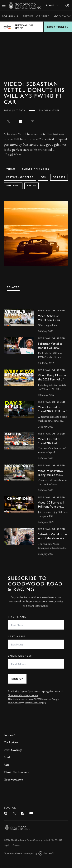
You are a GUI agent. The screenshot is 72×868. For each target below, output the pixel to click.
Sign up (17, 679)
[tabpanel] (36, 429)
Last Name (17, 636)
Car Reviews (11, 742)
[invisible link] (36, 322)
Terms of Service (33, 702)
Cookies (17, 845)
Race (7, 764)
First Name (17, 617)
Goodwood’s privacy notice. (23, 695)
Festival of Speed (36, 16)
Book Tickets (58, 27)
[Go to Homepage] (25, 5)
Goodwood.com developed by (30, 853)
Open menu (36, 27)
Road (7, 757)
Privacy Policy (14, 702)
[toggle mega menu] (4, 5)
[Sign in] (67, 5)
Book (53, 5)
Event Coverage (13, 750)
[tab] (13, 287)
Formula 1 (10, 16)
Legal (6, 845)
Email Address (20, 656)
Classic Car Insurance (17, 772)
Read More (13, 155)
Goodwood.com (13, 779)
